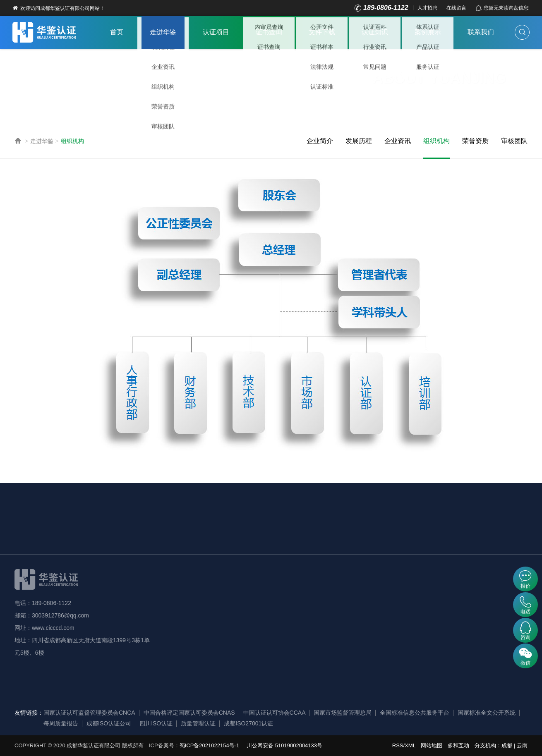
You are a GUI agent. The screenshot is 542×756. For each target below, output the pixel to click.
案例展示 (428, 32)
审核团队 (514, 141)
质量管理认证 (198, 723)
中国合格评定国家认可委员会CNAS (189, 713)
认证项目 (216, 32)
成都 (507, 745)
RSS (398, 745)
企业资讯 (398, 141)
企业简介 (320, 141)
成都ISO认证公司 (109, 723)
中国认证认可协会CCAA (275, 713)
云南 (522, 745)
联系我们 (481, 32)
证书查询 (269, 32)
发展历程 (359, 141)
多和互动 (458, 745)
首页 (117, 32)
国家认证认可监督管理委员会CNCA (89, 713)
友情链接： (29, 713)
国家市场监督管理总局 (343, 713)
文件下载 (322, 32)
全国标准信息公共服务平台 (415, 713)
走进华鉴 (163, 32)
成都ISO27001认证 (248, 723)
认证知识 (375, 32)
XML (410, 745)
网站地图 (432, 745)
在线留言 (456, 8)
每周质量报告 (61, 723)
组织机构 (72, 141)
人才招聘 (427, 8)
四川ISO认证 (156, 723)
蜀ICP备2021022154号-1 (210, 745)
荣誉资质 (475, 141)
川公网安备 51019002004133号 (284, 745)
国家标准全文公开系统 (487, 713)
